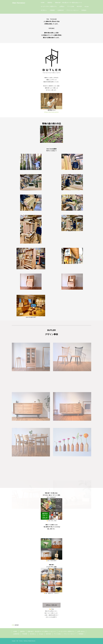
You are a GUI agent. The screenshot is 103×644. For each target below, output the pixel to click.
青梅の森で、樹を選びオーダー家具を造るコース (68, 3)
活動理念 (50, 3)
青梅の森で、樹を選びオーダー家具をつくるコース (42, 631)
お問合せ (62, 6)
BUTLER (79, 6)
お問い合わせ (81, 631)
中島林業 (52, 10)
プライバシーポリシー (73, 10)
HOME (43, 3)
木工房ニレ (44, 10)
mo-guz (87, 6)
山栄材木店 (61, 10)
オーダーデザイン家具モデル (49, 6)
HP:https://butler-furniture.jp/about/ (51, 112)
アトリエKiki (71, 6)
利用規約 (84, 10)
